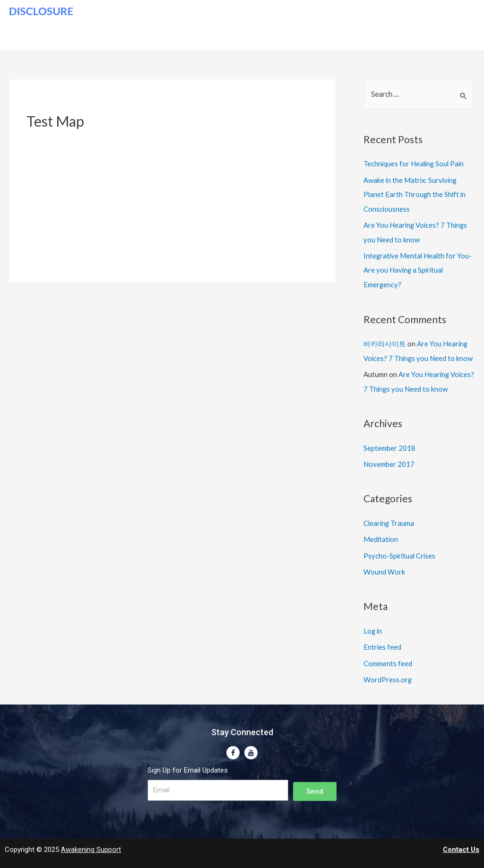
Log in (373, 626)
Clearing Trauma (389, 519)
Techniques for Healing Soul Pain (415, 164)
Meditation (381, 535)
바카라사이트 (385, 341)
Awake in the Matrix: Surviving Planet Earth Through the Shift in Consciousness (415, 194)
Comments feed (388, 658)
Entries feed (383, 642)
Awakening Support (91, 844)
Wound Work (384, 567)
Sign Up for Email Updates (188, 764)
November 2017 (389, 460)
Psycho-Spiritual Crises (400, 551)
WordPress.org (388, 674)
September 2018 (389, 445)
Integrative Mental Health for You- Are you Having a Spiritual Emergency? (419, 268)
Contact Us (461, 844)
